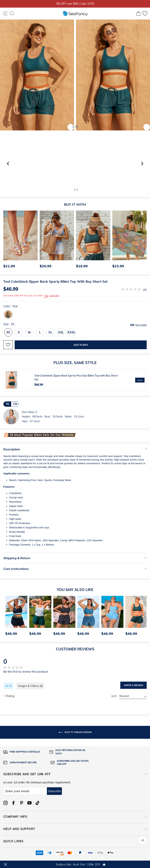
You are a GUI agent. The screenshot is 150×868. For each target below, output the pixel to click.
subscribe (52, 297)
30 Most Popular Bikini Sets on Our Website (42, 435)
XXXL (71, 332)
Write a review (133, 685)
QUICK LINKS (75, 841)
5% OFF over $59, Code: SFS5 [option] (75, 4)
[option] (20, 240)
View (140, 380)
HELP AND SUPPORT (75, 829)
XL (50, 332)
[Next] (143, 240)
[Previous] (5, 240)
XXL (61, 332)
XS (8, 332)
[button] (142, 164)
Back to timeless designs (75, 732)
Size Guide (141, 325)
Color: (10, 306)
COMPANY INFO (75, 817)
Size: (75, 324)
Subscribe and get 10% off (75, 774)
